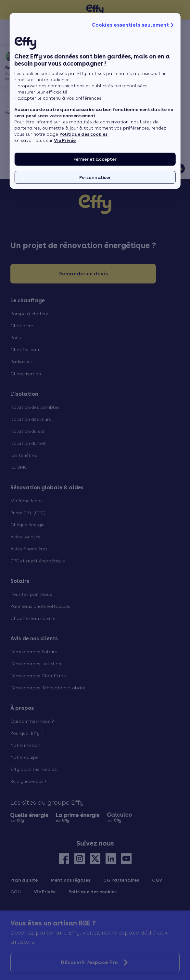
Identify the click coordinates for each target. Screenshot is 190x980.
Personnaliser (95, 177)
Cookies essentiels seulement (133, 25)
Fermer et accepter (95, 159)
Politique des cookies (83, 134)
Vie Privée (65, 140)
